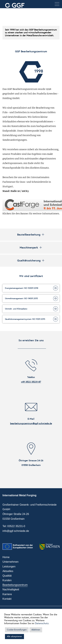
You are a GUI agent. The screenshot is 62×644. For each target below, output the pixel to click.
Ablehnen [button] (36, 630)
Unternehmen (10, 562)
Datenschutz (42, 623)
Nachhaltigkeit (11, 589)
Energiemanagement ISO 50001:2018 (22, 288)
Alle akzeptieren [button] (14, 636)
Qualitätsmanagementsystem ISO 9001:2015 (25, 319)
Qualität (7, 576)
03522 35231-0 (16, 526)
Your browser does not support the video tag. (31, 15)
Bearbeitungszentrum (15, 585)
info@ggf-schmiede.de (16, 531)
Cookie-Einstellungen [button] (17, 630)
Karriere (7, 594)
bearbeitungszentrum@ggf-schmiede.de (31, 423)
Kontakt (7, 599)
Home (6, 557)
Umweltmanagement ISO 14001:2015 (21, 298)
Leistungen (9, 567)
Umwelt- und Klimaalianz (16, 309)
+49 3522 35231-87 (31, 382)
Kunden (7, 580)
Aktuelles (8, 571)
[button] (57, 4)
